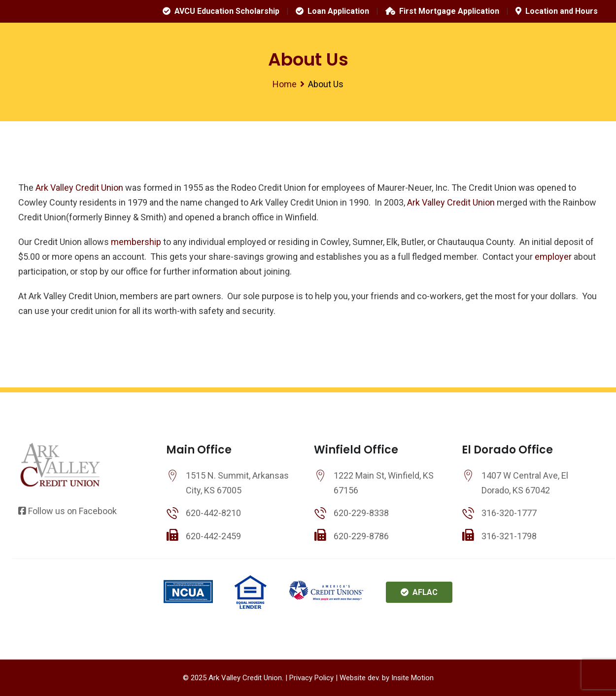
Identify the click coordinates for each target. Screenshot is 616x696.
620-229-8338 (361, 513)
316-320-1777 (509, 513)
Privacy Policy (311, 678)
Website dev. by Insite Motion (387, 678)
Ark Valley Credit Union (78, 188)
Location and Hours (557, 11)
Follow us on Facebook (68, 511)
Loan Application (332, 11)
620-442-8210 (213, 513)
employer (553, 257)
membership (136, 242)
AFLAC (419, 592)
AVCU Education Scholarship (221, 11)
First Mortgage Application (442, 11)
